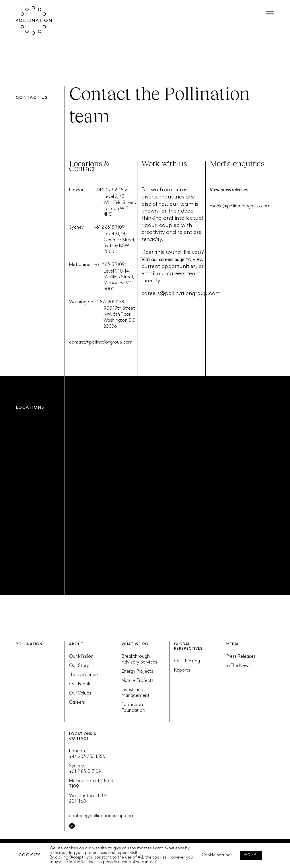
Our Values (80, 693)
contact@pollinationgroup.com (101, 342)
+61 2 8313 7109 (109, 227)
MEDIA (233, 644)
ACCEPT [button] (251, 855)
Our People (80, 684)
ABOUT (76, 644)
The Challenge (83, 675)
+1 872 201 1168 (109, 302)
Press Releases (241, 657)
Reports (182, 670)
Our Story (79, 666)
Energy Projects (137, 672)
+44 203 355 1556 (111, 190)
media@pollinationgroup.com (240, 206)
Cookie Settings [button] (217, 855)
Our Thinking (187, 661)
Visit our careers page (163, 260)
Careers (77, 703)
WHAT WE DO (135, 644)
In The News (238, 666)
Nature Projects (138, 681)
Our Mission (81, 657)
